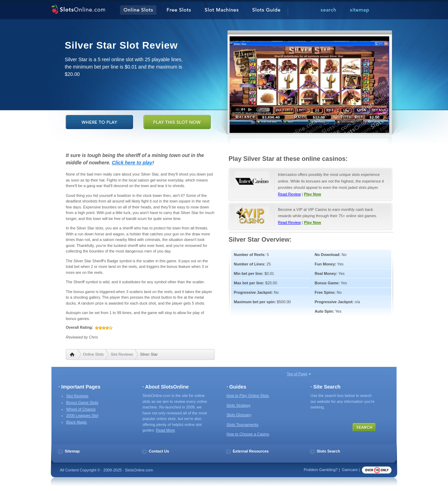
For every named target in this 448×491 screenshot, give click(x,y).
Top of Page (297, 374)
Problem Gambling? (321, 470)
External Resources (251, 451)
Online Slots (93, 354)
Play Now (312, 194)
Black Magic (76, 422)
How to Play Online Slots (248, 396)
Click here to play (132, 163)
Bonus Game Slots (82, 403)
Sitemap (72, 451)
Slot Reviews (122, 354)
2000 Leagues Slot (82, 415)
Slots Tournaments (242, 425)
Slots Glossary (239, 415)
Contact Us (159, 451)
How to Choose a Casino (248, 434)
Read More (166, 430)
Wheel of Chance (81, 409)
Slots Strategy (238, 405)
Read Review (289, 194)
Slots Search (328, 451)
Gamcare (350, 470)
